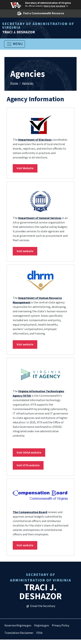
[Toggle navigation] (14, 44)
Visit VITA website (28, 465)
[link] (40, 125)
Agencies (28, 83)
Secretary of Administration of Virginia (48, 3)
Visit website (25, 251)
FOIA (39, 633)
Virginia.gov (42, 625)
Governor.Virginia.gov (18, 625)
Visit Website (25, 168)
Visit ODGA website (29, 453)
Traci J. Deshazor (40, 28)
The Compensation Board (30, 512)
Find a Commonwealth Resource (41, 14)
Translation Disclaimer (19, 633)
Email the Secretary (41, 606)
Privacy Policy (61, 625)
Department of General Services (40, 218)
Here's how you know (55, 6)
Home (14, 83)
